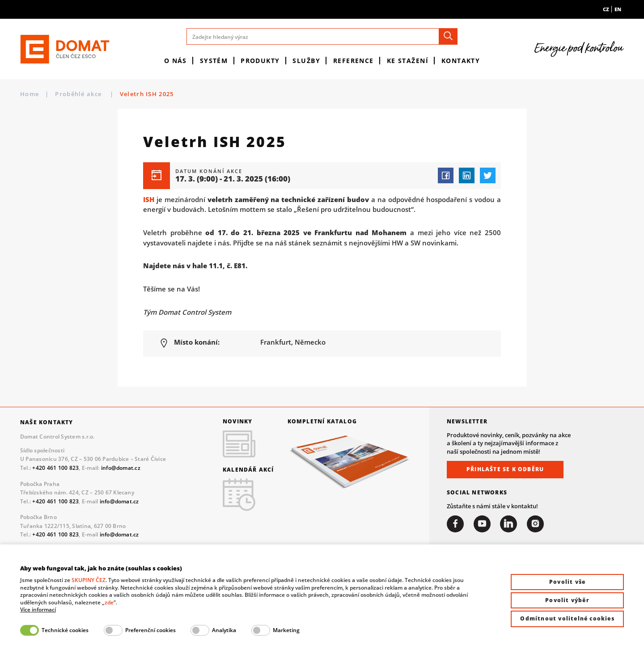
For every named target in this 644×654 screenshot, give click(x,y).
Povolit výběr (567, 600)
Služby (306, 61)
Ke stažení (408, 61)
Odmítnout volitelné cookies (567, 618)
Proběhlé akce (79, 94)
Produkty (260, 61)
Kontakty (461, 61)
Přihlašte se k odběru (505, 469)
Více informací (38, 610)
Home (30, 94)
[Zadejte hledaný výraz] (322, 36)
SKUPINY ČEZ (89, 580)
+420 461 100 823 (55, 468)
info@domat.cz (121, 468)
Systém (214, 61)
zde (109, 602)
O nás (176, 61)
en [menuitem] (618, 9)
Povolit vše (567, 582)
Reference (354, 61)
